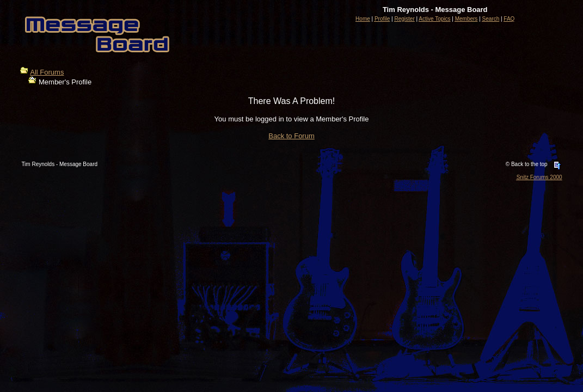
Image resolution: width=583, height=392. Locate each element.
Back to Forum (291, 136)
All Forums (47, 72)
